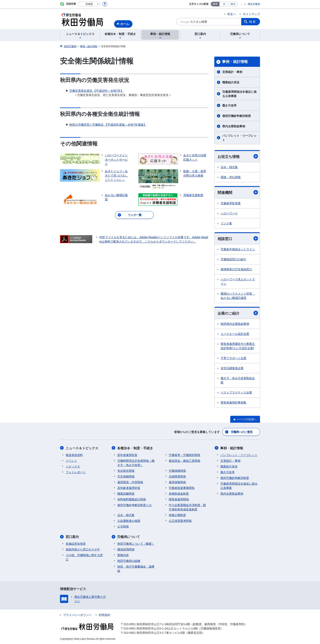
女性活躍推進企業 (232, 368)
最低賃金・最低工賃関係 (184, 461)
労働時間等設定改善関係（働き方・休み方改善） (136, 463)
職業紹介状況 (231, 82)
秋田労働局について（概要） (136, 543)
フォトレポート (76, 472)
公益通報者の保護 (129, 521)
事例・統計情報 (235, 62)
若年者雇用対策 (127, 455)
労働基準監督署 (231, 203)
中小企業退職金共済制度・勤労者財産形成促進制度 (187, 507)
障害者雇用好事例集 (233, 402)
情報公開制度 (177, 515)
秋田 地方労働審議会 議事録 (136, 569)
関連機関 (238, 192)
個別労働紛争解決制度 (237, 116)
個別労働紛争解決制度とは (134, 505)
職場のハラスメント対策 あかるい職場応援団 (238, 296)
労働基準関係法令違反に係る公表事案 (239, 94)
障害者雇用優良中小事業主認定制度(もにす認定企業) (238, 346)
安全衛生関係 (126, 471)
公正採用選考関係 (180, 521)
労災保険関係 (126, 476)
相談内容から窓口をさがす (83, 549)
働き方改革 (229, 105)
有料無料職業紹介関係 (132, 499)
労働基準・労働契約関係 (184, 455)
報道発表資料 (74, 455)
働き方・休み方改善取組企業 (238, 380)
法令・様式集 (229, 167)
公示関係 (123, 526)
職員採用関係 (126, 549)
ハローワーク (229, 213)
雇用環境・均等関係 (130, 482)
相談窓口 (238, 239)
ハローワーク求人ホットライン (238, 281)
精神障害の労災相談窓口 (236, 269)
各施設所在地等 (76, 543)
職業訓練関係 (126, 493)
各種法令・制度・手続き (135, 448)
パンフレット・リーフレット (239, 138)
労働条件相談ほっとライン (238, 249)
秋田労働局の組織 (129, 561)
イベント (71, 461)
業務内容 (123, 555)
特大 (233, 4)
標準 (215, 4)
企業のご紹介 (238, 313)
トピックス (73, 466)
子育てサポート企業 (233, 358)
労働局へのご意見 (242, 432)
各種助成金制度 (179, 493)
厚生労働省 (254, 4)
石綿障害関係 (177, 476)
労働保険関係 (177, 471)
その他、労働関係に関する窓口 (84, 557)
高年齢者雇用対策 (129, 488)
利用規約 (104, 615)
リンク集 (226, 223)
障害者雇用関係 (179, 499)
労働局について (129, 537)
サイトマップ (251, 14)
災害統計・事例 (232, 72)
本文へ (231, 14)
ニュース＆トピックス (82, 448)
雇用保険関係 (177, 482)
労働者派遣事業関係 (182, 488)
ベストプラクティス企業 (236, 392)
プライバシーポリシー (77, 615)
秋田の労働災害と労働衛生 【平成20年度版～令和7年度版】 (108, 125)
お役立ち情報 (238, 156)
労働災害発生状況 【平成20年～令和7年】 (96, 91)
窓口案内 (72, 537)
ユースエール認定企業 (235, 334)
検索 (253, 22)
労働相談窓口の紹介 (233, 259)
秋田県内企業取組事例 (235, 324)
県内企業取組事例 (234, 126)
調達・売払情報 (231, 177)
